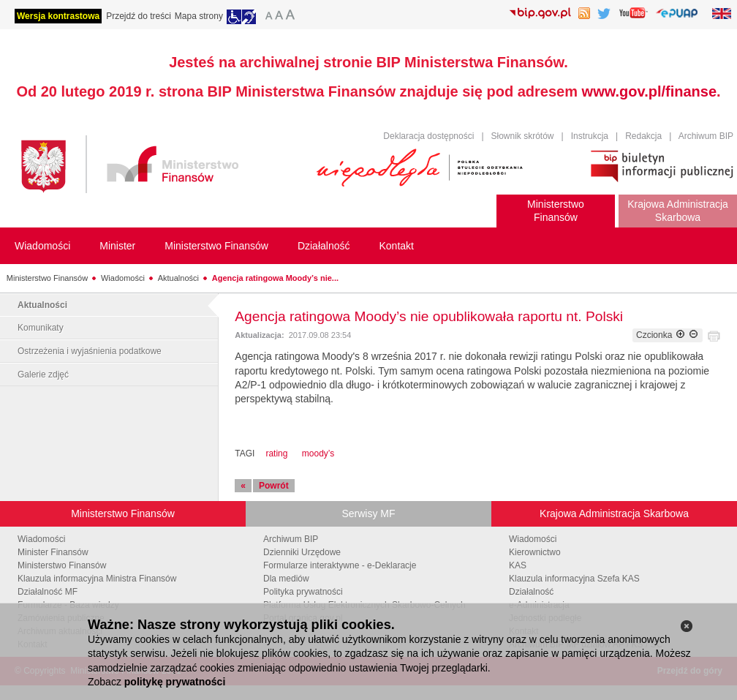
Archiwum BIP (706, 136)
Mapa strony (199, 16)
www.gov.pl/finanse (649, 91)
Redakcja (643, 136)
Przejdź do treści (139, 16)
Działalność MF (48, 592)
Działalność (531, 592)
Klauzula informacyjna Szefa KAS (574, 579)
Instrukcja (590, 136)
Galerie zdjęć (43, 375)
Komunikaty (41, 328)
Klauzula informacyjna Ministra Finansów (97, 579)
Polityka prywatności (303, 592)
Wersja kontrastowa (58, 16)
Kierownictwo (535, 552)
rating (276, 454)
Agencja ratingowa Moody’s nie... (275, 278)
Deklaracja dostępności (428, 136)
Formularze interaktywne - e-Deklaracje (340, 565)
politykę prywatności (175, 682)
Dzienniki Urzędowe (302, 552)
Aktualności (178, 278)
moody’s (318, 454)
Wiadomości (123, 278)
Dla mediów (286, 579)
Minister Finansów (53, 552)
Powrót (274, 486)
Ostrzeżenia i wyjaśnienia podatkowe (90, 351)
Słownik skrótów (523, 136)
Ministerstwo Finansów (47, 278)
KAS (518, 565)
